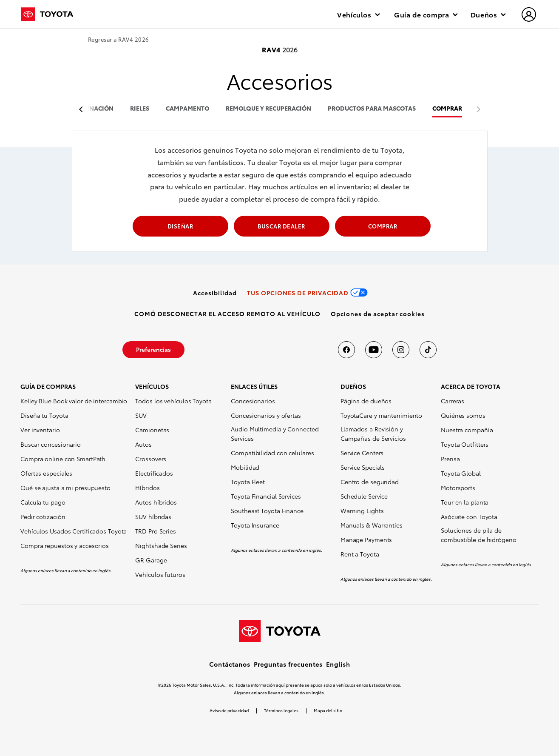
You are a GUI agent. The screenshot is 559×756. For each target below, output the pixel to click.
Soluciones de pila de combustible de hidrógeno (479, 535)
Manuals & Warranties (372, 525)
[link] (215, 293)
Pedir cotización (43, 516)
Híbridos (147, 488)
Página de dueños (366, 401)
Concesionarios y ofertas (266, 415)
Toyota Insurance (255, 525)
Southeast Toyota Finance (267, 511)
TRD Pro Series (156, 531)
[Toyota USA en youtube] (374, 350)
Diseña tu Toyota (44, 415)
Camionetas (152, 430)
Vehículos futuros (160, 574)
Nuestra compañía (467, 430)
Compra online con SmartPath (63, 459)
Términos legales (281, 710)
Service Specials (363, 467)
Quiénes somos (463, 415)
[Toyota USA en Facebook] (346, 350)
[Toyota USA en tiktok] (428, 350)
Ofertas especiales (46, 473)
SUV (141, 415)
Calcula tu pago (43, 502)
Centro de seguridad (370, 482)
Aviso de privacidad (229, 710)
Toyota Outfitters (465, 444)
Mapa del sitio (328, 710)
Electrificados (154, 473)
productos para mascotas (372, 109)
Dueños (488, 14)
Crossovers (151, 459)
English (338, 664)
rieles (140, 109)
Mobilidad (245, 467)
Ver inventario (40, 430)
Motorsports (458, 488)
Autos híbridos (156, 502)
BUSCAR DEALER (281, 226)
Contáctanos (230, 664)
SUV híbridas (153, 516)
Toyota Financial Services (266, 496)
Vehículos (358, 14)
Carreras (453, 401)
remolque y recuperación (268, 109)
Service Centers (362, 453)
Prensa (450, 459)
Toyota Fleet (248, 482)
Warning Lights (362, 511)
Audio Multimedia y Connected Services (275, 434)
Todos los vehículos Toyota (173, 401)
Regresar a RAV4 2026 (119, 39)
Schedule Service (364, 496)
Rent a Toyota (360, 554)
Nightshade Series (161, 545)
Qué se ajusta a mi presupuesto (65, 488)
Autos (143, 444)
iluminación (93, 109)
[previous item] (83, 110)
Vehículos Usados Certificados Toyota (74, 531)
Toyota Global (461, 473)
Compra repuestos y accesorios (65, 545)
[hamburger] (529, 15)
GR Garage (151, 560)
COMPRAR (447, 109)
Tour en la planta (465, 502)
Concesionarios (253, 401)
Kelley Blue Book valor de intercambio (74, 401)
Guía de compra (426, 14)
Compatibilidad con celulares (272, 453)
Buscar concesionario (51, 444)
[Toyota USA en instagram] (401, 350)
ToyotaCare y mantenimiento (381, 415)
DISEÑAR (180, 226)
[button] (378, 314)
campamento (187, 109)
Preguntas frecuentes (288, 664)
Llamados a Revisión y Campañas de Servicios (373, 434)
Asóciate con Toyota (469, 516)
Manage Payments (366, 539)
